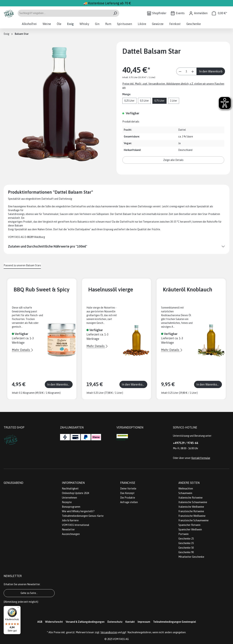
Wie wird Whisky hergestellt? (78, 511)
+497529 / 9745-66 (186, 443)
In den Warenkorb (211, 71)
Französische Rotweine (191, 511)
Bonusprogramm (71, 507)
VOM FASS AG (121, 639)
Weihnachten (186, 489)
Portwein (183, 534)
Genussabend (13, 483)
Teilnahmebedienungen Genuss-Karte (83, 516)
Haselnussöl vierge (111, 289)
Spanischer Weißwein (190, 530)
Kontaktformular (201, 458)
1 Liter (174, 101)
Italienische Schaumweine (193, 502)
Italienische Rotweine (190, 498)
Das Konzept (127, 493)
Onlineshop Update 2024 (75, 493)
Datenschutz (115, 622)
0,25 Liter (129, 101)
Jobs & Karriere (70, 520)
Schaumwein (185, 493)
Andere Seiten (189, 483)
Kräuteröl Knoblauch (188, 289)
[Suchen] (115, 13)
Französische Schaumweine (193, 520)
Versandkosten (109, 632)
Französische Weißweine (192, 516)
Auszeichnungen (71, 534)
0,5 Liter (144, 101)
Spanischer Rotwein (189, 525)
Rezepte (67, 502)
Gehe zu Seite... (29, 593)
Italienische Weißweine (191, 507)
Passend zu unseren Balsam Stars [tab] (22, 265)
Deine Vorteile (128, 489)
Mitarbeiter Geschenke (191, 557)
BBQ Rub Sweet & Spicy (42, 289)
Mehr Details (21, 350)
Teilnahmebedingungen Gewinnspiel (174, 622)
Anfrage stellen (129, 502)
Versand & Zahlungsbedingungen (85, 622)
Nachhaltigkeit (70, 489)
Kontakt (130, 622)
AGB (40, 622)
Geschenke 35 (186, 543)
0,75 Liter (159, 101)
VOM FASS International (76, 525)
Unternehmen (69, 498)
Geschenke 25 (186, 539)
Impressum (144, 622)
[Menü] (18, 608)
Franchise (128, 483)
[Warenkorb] (220, 13)
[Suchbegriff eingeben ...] (64, 13)
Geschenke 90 (186, 552)
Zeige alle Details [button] (173, 160)
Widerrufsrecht (54, 622)
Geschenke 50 (186, 548)
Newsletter (68, 530)
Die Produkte (128, 498)
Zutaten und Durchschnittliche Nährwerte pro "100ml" (48, 246)
